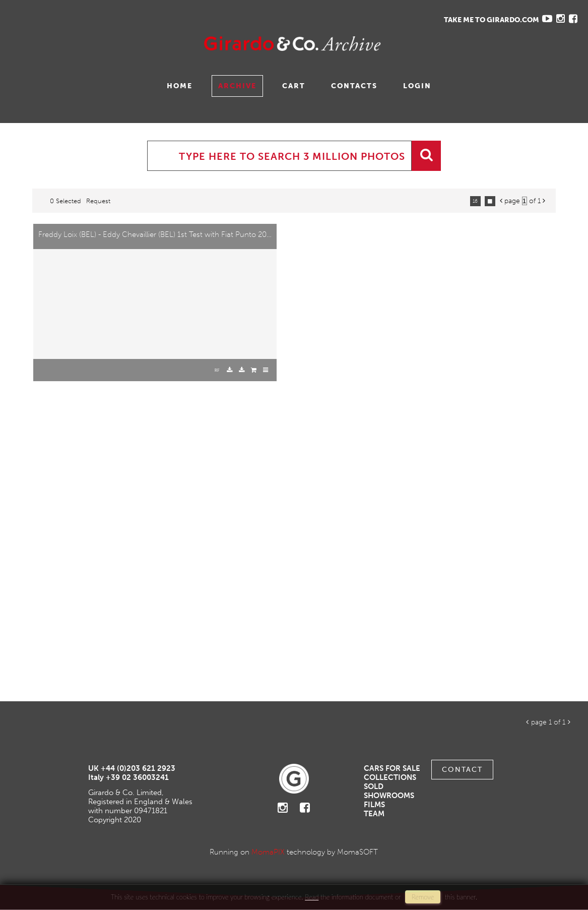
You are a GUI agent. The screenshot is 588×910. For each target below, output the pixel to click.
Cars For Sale (392, 768)
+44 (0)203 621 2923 (138, 768)
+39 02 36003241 (137, 777)
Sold (374, 786)
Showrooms (389, 796)
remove (423, 897)
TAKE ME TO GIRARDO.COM (492, 20)
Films (374, 805)
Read (312, 897)
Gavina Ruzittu (109, 44)
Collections (390, 777)
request (98, 201)
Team (374, 814)
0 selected (66, 201)
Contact (462, 770)
